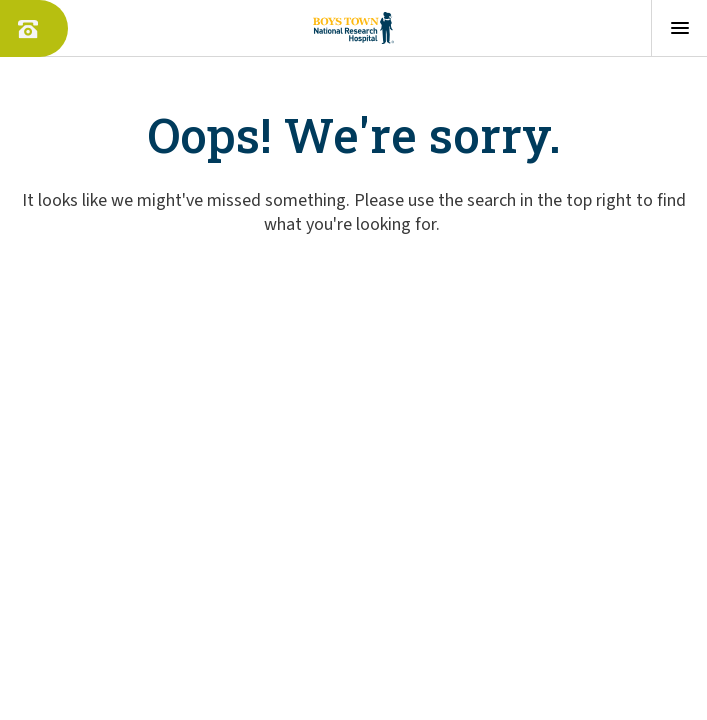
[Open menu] (679, 28)
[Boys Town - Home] (353, 28)
